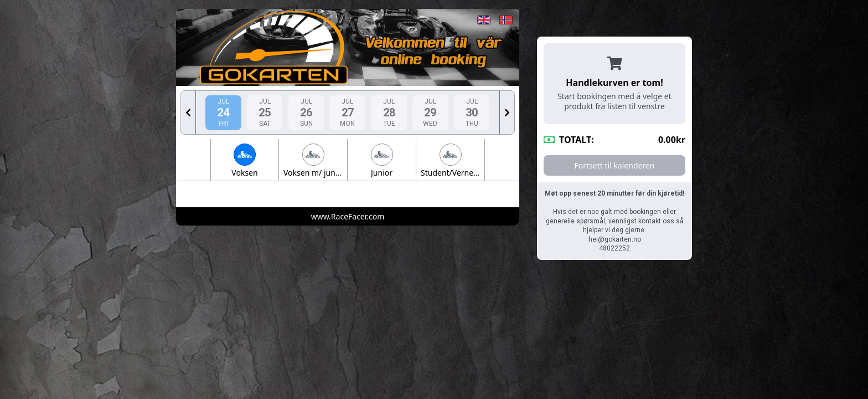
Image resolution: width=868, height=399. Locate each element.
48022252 (614, 248)
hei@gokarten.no (615, 239)
